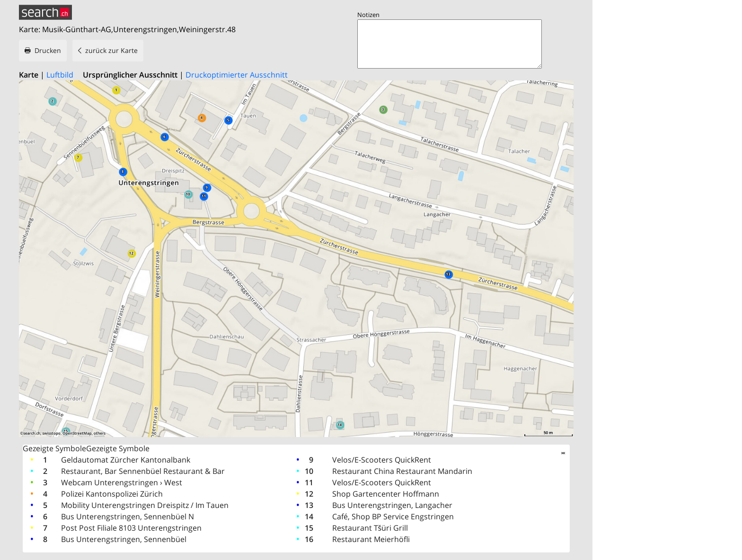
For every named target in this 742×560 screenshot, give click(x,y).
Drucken (48, 50)
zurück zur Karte (111, 50)
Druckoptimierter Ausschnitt (237, 75)
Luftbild (60, 75)
